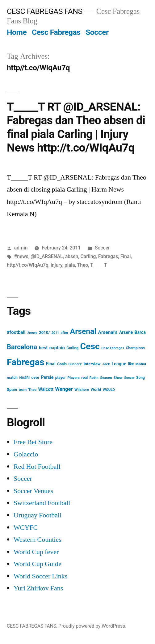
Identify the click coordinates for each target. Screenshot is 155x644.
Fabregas (108, 256)
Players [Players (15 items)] (74, 378)
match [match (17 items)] (12, 377)
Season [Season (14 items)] (106, 378)
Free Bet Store (33, 442)
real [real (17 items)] (84, 377)
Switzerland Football (42, 503)
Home (17, 32)
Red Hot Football (37, 467)
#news (21, 256)
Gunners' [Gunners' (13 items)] (75, 364)
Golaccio (26, 454)
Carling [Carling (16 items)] (72, 348)
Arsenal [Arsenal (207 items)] (83, 331)
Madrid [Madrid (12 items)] (141, 364)
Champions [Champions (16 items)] (135, 348)
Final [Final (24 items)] (51, 364)
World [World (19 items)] (96, 389)
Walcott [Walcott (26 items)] (46, 389)
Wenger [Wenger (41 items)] (64, 389)
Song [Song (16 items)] (140, 378)
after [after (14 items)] (65, 333)
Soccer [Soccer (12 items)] (129, 378)
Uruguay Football (38, 515)
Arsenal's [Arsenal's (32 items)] (108, 332)
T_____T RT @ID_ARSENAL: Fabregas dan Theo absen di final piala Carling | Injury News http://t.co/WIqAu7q (76, 127)
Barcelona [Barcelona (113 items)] (22, 347)
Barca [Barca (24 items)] (140, 332)
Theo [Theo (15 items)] (33, 390)
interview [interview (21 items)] (92, 364)
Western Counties (38, 540)
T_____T (98, 265)
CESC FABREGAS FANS (45, 11)
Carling (88, 256)
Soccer (97, 32)
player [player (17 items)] (61, 377)
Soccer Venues (33, 491)
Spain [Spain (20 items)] (12, 389)
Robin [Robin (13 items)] (94, 378)
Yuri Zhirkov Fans (38, 588)
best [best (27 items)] (43, 348)
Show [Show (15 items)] (118, 378)
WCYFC (26, 528)
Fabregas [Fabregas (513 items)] (26, 362)
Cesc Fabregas (56, 32)
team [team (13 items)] (23, 390)
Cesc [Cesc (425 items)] (90, 346)
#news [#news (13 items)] (32, 333)
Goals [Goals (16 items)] (62, 364)
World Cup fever (36, 552)
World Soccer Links (40, 576)
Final (126, 256)
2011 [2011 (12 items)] (55, 333)
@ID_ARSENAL (47, 256)
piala (70, 265)
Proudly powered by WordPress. (92, 626)
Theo (83, 265)
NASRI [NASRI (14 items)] (24, 378)
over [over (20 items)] (36, 377)
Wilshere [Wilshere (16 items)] (82, 390)
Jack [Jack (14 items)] (106, 364)
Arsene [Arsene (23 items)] (126, 332)
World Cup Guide (38, 564)
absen (72, 256)
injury (57, 265)
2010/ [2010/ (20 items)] (44, 332)
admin (21, 248)
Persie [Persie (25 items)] (47, 377)
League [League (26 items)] (119, 364)
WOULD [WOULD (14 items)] (109, 390)
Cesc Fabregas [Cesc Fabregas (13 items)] (113, 348)
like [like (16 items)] (131, 364)
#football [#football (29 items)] (16, 332)
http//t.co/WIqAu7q (28, 265)
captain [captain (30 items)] (57, 348)
